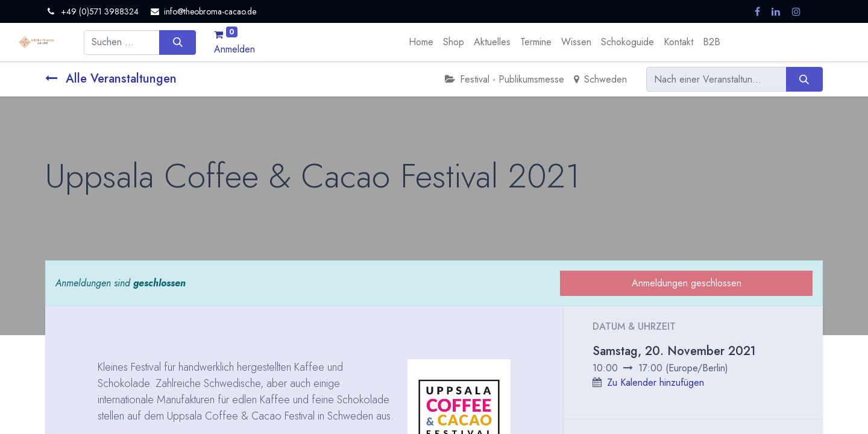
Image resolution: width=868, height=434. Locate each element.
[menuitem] (421, 42)
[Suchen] (178, 42)
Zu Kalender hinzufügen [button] (656, 382)
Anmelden (234, 49)
